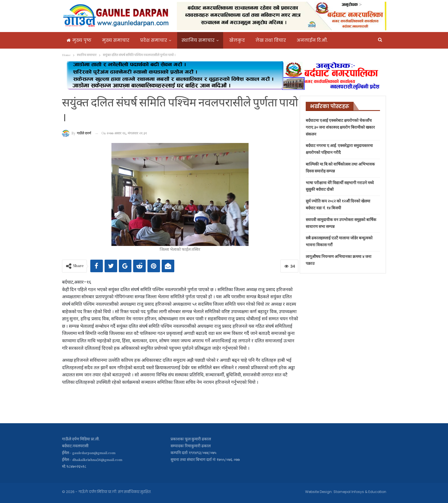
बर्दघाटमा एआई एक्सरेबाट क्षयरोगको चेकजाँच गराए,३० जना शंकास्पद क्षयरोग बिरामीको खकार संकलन (340, 128)
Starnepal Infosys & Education (360, 492)
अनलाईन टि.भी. (312, 40)
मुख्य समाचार (116, 40)
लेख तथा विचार (271, 40)
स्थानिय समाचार (198, 40)
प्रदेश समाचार (154, 40)
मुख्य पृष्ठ (79, 40)
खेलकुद (237, 40)
